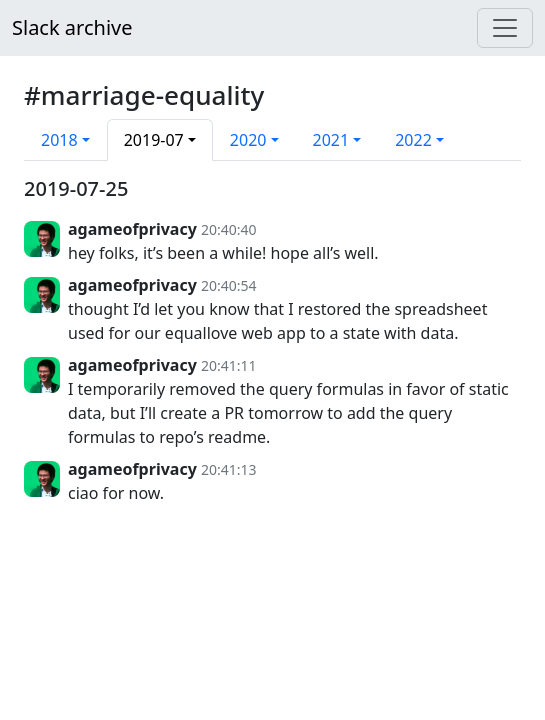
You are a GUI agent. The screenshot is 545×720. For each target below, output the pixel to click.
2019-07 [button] (154, 140)
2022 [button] (413, 140)
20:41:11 (229, 365)
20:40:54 (229, 285)
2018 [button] (59, 140)
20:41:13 (229, 469)
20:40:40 (229, 229)
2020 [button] (248, 140)
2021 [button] (331, 140)
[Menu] (505, 28)
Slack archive (72, 27)
